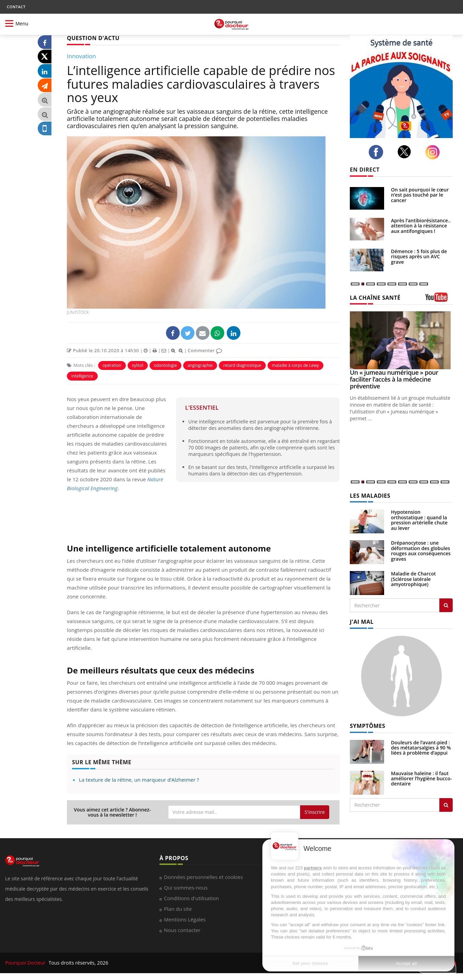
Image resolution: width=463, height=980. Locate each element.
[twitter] (406, 152)
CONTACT (16, 7)
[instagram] (434, 152)
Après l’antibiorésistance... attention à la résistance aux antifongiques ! (421, 226)
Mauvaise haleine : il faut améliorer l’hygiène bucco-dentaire (422, 779)
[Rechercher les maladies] (446, 605)
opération (112, 365)
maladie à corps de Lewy (295, 365)
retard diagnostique (242, 365)
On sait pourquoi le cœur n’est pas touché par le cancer (420, 195)
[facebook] (378, 152)
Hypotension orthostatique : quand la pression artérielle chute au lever (419, 520)
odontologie (165, 365)
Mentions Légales (185, 919)
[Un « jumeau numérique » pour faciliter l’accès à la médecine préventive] (401, 340)
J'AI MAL (362, 622)
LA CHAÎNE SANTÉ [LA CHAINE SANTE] (375, 298)
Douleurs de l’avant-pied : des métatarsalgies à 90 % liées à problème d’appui (421, 748)
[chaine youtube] (439, 300)
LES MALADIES (370, 496)
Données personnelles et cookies (203, 877)
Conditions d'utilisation (191, 898)
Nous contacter (182, 930)
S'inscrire (315, 812)
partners (313, 868)
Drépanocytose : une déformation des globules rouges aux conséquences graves (421, 551)
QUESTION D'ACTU (93, 38)
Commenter (205, 350)
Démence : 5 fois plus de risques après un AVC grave (419, 257)
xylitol (138, 365)
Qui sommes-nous (186, 888)
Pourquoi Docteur (26, 963)
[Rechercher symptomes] (446, 805)
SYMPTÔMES (367, 726)
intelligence (82, 376)
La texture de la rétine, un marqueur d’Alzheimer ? (139, 780)
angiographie (200, 365)
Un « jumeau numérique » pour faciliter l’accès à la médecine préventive (394, 379)
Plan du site (178, 909)
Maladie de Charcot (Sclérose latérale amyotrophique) (413, 579)
